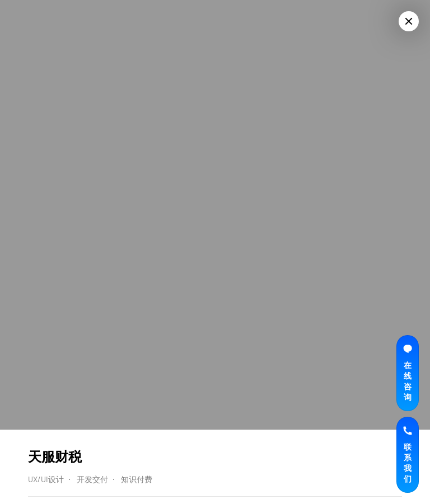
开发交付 (92, 479)
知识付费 (137, 479)
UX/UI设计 (46, 479)
